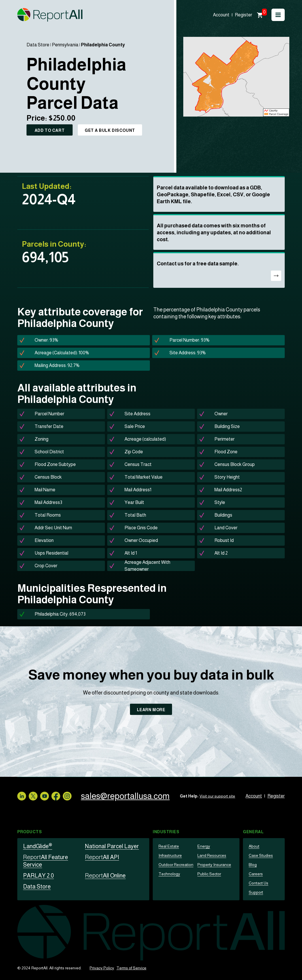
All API (102, 857)
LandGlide (38, 846)
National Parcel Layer (112, 846)
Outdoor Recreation (176, 865)
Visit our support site (218, 796)
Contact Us (258, 883)
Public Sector (209, 874)
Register (244, 15)
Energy (204, 846)
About (254, 846)
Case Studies (261, 855)
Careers (256, 874)
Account (221, 15)
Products (30, 832)
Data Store (38, 45)
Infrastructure (170, 855)
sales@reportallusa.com (125, 796)
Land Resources (212, 855)
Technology (169, 874)
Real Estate (169, 846)
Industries (166, 832)
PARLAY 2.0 (38, 876)
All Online (105, 876)
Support (256, 892)
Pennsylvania (65, 45)
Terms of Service (131, 968)
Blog (253, 865)
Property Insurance (214, 865)
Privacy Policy (102, 968)
